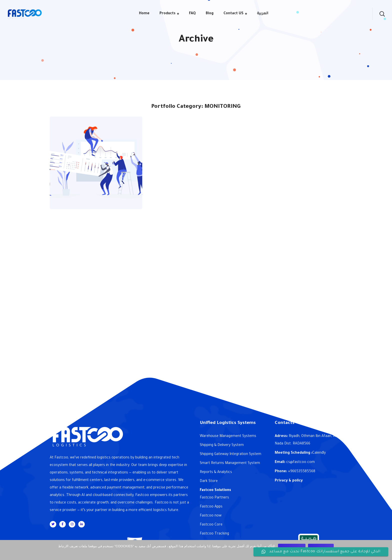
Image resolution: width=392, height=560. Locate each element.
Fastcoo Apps (211, 507)
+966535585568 (302, 472)
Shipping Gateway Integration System (230, 454)
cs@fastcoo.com (300, 462)
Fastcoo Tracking (214, 534)
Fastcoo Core (211, 525)
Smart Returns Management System (230, 463)
